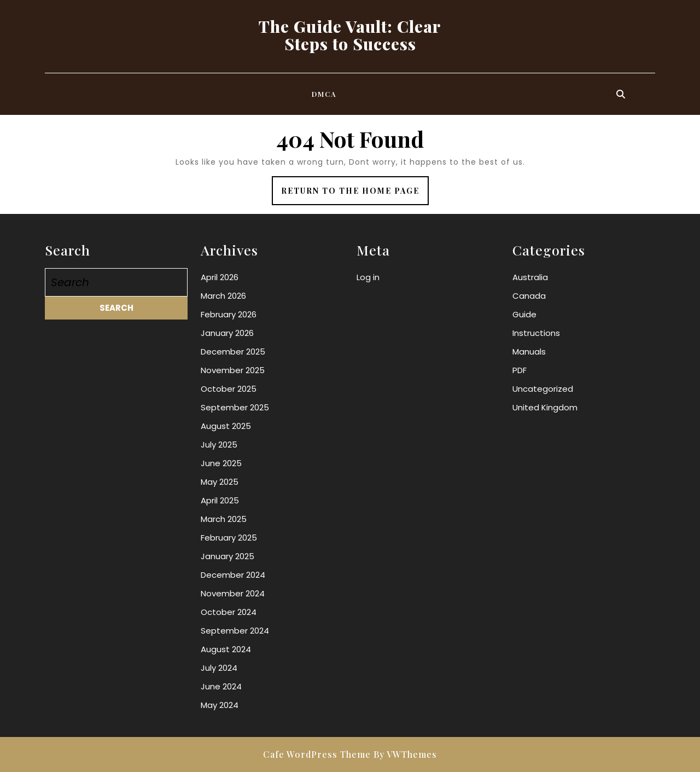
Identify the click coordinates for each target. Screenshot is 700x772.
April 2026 (220, 277)
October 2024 (229, 612)
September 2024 (235, 631)
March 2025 (224, 519)
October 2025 (229, 389)
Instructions (536, 333)
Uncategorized (543, 389)
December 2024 (233, 575)
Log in (368, 277)
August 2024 (226, 649)
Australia (530, 277)
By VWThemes (405, 754)
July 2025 (219, 445)
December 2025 (233, 352)
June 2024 (221, 686)
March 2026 (223, 296)
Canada (529, 296)
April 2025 (220, 500)
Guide (524, 314)
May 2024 (220, 705)
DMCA (324, 94)
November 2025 (233, 370)
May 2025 (220, 482)
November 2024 (233, 593)
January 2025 (227, 556)
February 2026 (229, 314)
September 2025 (235, 407)
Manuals (529, 352)
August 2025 (226, 426)
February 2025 (229, 538)
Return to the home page (355, 195)
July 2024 (219, 668)
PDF (520, 370)
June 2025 (221, 463)
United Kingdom (545, 407)
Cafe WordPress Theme (317, 754)
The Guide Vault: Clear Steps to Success (350, 35)
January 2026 (227, 333)
